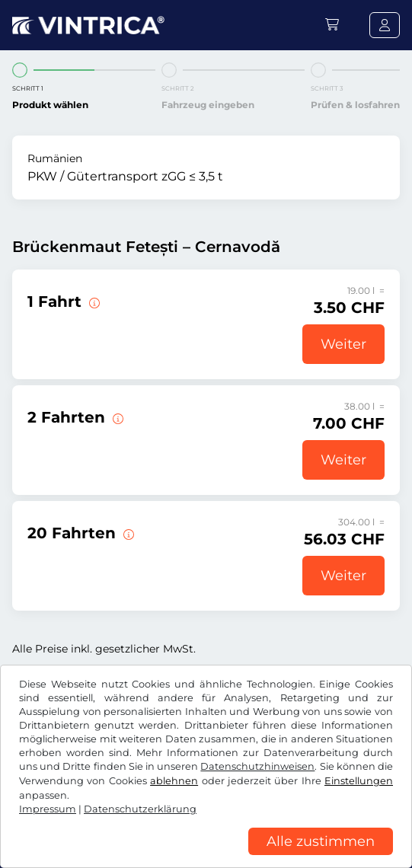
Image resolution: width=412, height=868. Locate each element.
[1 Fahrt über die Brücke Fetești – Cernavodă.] (93, 302)
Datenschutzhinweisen (257, 766)
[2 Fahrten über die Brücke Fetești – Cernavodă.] (117, 417)
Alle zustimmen (321, 841)
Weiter (343, 344)
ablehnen (174, 781)
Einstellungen (359, 781)
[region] (206, 857)
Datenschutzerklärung (140, 809)
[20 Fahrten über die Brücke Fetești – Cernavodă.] (127, 533)
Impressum (48, 809)
